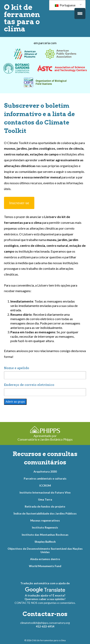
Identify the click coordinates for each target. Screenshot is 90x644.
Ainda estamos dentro (45, 559)
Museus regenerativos (45, 520)
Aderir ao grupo (15, 402)
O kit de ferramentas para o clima (22, 18)
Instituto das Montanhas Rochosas (45, 535)
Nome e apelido (17, 368)
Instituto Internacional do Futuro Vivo (45, 492)
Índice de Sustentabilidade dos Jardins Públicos (45, 513)
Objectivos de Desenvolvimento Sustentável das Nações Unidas (45, 550)
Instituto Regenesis (45, 527)
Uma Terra (45, 499)
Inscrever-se (19, 203)
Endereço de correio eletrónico (29, 385)
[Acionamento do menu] (80, 13)
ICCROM (45, 485)
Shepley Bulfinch (45, 542)
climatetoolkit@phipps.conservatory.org (45, 623)
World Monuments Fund (45, 566)
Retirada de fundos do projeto (45, 506)
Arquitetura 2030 (45, 471)
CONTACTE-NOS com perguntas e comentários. (45, 603)
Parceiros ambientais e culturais (45, 478)
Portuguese (65, 5)
